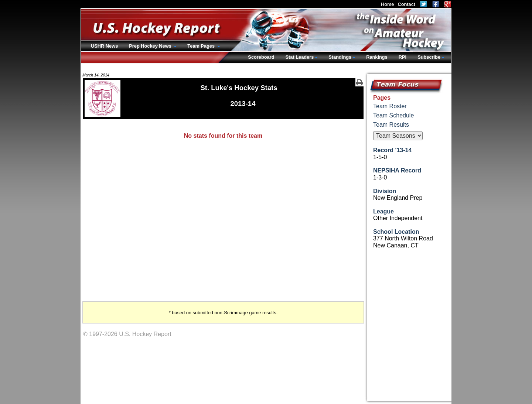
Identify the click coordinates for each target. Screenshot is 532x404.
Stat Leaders (299, 57)
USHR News (104, 46)
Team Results (391, 125)
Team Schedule (393, 115)
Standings (340, 57)
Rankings (377, 57)
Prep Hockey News (151, 46)
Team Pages (202, 46)
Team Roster (390, 106)
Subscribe (429, 57)
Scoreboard (261, 57)
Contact (406, 4)
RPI (403, 57)
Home (388, 4)
